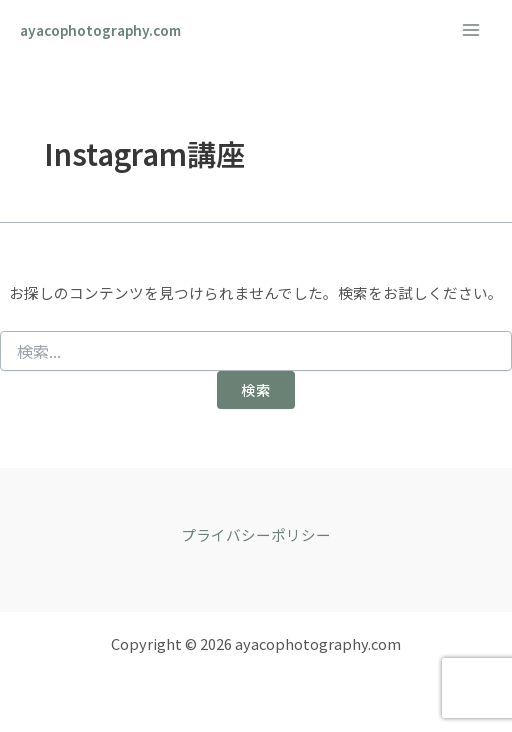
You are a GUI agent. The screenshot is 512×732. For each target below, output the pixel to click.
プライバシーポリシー (256, 534)
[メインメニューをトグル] (471, 30)
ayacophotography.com (100, 30)
